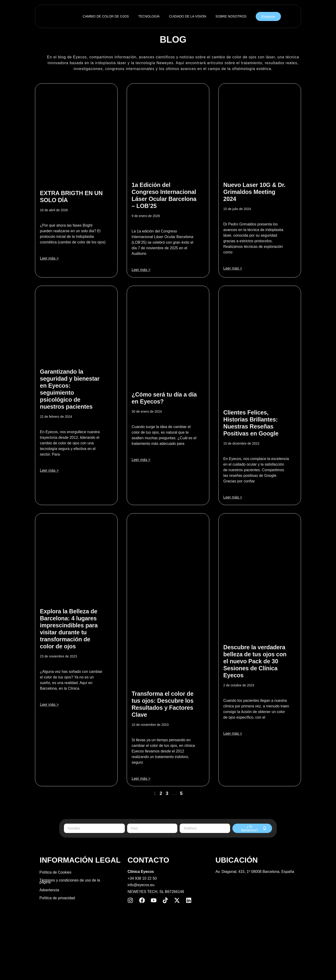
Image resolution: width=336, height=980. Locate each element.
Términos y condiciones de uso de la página (70, 881)
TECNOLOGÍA (149, 16)
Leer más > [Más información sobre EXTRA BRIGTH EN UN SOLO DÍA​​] (49, 258)
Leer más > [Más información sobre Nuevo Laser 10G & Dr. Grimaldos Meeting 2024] (233, 268)
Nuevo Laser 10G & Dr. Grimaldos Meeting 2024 (254, 192)
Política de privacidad (57, 898)
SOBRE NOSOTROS (231, 16)
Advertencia (49, 890)
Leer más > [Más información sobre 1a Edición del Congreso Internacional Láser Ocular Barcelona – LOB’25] (141, 270)
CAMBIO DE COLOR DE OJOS (106, 16)
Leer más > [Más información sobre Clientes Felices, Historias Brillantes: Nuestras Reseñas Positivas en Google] (233, 497)
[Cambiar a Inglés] (168, 968)
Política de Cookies (55, 872)
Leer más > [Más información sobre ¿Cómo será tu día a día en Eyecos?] (141, 460)
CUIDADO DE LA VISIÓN (187, 16)
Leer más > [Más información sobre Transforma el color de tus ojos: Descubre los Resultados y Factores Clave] (141, 778)
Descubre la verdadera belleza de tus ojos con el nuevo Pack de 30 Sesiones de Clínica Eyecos (255, 661)
